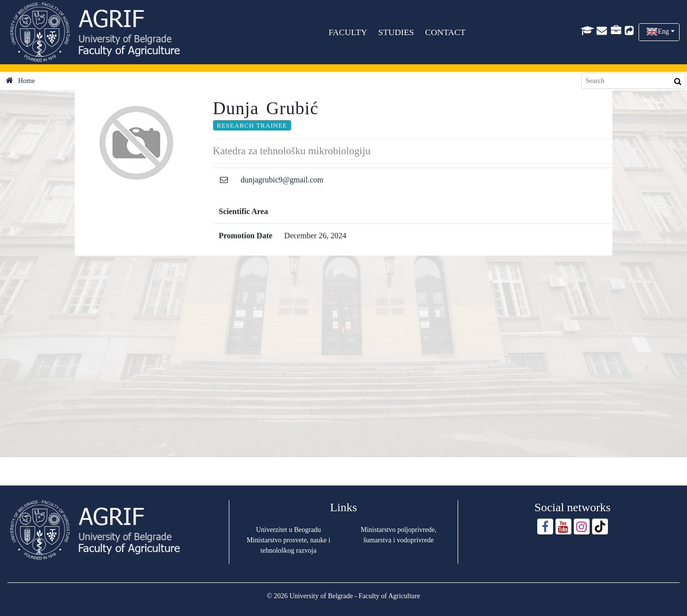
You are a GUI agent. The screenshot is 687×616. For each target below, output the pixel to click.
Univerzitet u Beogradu (288, 530)
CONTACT (445, 32)
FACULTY (348, 32)
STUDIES (396, 32)
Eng (664, 31)
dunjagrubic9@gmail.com (282, 180)
